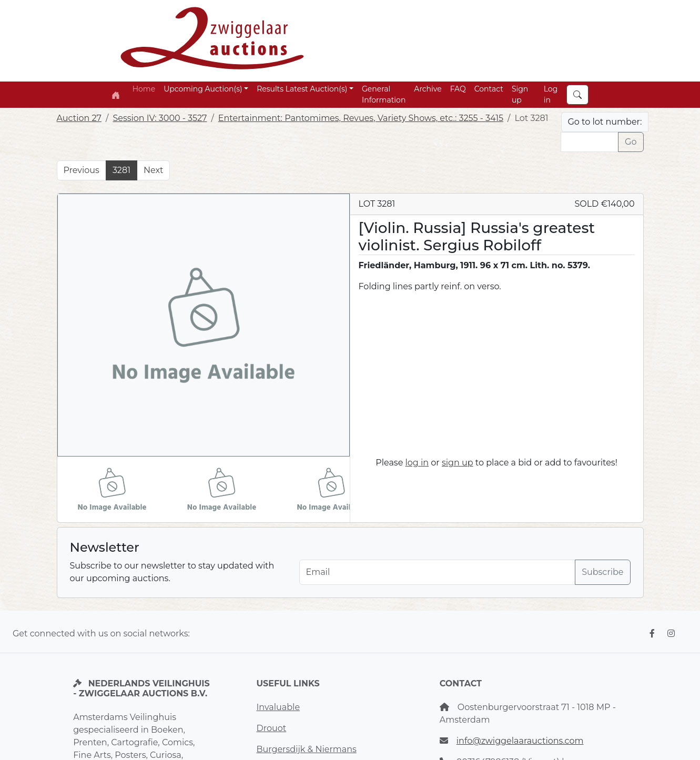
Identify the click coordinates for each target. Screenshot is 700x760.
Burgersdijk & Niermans (306, 749)
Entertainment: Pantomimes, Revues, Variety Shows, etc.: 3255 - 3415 (361, 118)
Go (631, 142)
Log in (551, 94)
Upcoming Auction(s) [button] (203, 89)
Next (153, 170)
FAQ (458, 89)
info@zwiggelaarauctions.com (520, 741)
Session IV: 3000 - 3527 (160, 118)
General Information (384, 94)
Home (144, 89)
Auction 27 (79, 118)
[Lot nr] (590, 142)
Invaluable (278, 707)
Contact (489, 89)
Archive (428, 89)
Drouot (271, 728)
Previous (82, 170)
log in (417, 463)
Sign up (520, 94)
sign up (458, 463)
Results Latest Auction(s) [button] (302, 89)
